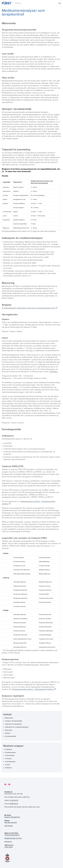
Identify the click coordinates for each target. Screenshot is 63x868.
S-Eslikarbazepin (10, 752)
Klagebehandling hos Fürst (13, 838)
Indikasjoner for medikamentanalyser (17, 727)
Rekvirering (9, 730)
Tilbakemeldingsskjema (12, 835)
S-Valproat (8, 768)
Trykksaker (53, 372)
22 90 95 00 (14, 800)
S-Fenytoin (8, 759)
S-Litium (7, 765)
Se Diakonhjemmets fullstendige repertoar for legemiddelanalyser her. (29, 308)
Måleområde (9, 718)
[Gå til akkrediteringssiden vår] (7, 858)
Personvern (8, 841)
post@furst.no (14, 804)
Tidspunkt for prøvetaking (13, 724)
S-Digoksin (8, 749)
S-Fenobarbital (10, 755)
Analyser (8, 733)
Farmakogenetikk (10, 736)
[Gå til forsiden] (12, 3)
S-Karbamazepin (10, 762)
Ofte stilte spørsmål (11, 822)
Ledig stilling (9, 847)
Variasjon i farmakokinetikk (14, 721)
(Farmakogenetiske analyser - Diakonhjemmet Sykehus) (33, 689)
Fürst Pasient (9, 826)
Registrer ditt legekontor (12, 817)
